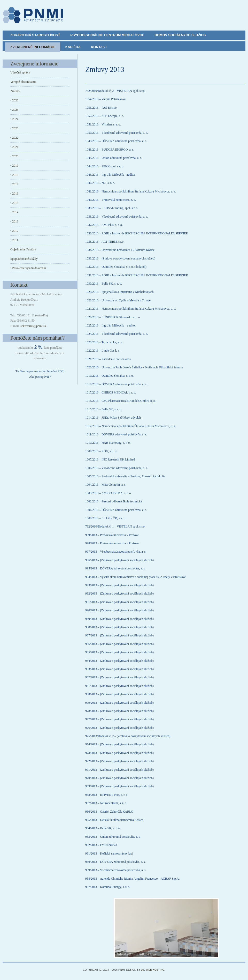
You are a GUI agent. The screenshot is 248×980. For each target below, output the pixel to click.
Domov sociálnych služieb (180, 35)
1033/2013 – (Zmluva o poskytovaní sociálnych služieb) (120, 258)
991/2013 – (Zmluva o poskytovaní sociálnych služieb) (119, 602)
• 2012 (14, 231)
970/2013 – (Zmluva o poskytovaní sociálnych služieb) (119, 778)
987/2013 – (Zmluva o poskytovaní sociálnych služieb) (119, 635)
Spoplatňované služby (24, 259)
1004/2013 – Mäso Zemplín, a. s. (106, 485)
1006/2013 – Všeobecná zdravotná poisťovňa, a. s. (117, 468)
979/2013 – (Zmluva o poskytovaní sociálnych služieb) (119, 703)
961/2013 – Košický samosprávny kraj (109, 853)
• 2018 (14, 175)
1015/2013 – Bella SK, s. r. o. (104, 409)
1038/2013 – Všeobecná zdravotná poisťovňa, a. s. (117, 217)
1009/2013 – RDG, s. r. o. (101, 451)
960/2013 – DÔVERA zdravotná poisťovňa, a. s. (115, 862)
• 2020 (14, 156)
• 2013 (14, 221)
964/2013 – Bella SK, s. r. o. (103, 828)
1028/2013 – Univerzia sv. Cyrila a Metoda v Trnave (118, 300)
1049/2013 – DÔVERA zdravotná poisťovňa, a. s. (116, 141)
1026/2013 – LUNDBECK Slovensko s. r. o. (113, 317)
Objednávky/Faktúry (23, 249)
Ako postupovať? (40, 377)
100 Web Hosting (153, 970)
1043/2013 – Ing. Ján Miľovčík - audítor (110, 175)
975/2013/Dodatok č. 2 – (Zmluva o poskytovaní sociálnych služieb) (128, 736)
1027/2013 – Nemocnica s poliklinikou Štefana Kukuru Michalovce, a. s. (131, 309)
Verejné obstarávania (23, 82)
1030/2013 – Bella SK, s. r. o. (104, 284)
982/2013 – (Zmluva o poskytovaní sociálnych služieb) (119, 677)
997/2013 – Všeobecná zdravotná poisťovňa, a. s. (116, 552)
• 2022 (14, 138)
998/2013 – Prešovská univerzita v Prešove (112, 543)
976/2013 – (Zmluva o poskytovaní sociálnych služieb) (119, 728)
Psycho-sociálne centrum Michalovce (107, 35)
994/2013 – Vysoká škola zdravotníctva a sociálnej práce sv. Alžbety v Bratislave (135, 577)
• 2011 (14, 240)
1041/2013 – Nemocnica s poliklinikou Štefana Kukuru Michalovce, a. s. (131, 191)
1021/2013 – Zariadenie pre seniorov (108, 359)
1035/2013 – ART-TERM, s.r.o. (105, 242)
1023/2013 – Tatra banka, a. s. (104, 342)
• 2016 (14, 194)
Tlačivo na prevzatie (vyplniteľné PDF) (40, 371)
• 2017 (14, 184)
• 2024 (14, 119)
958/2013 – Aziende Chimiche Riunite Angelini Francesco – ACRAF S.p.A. (132, 879)
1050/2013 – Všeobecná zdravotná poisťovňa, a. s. (117, 133)
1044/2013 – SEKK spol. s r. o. (105, 166)
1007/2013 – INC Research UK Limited (110, 459)
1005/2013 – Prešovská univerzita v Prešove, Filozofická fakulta (125, 476)
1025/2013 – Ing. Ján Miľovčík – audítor (111, 325)
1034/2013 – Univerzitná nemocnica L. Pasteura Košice (120, 250)
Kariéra (73, 47)
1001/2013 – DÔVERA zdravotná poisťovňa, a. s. (116, 510)
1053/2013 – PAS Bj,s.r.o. (101, 108)
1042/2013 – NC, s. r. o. (100, 183)
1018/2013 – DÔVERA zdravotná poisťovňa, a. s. (116, 384)
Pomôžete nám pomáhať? (37, 338)
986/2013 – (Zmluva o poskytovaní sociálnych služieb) (119, 644)
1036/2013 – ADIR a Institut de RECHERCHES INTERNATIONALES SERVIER (137, 233)
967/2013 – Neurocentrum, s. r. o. (106, 803)
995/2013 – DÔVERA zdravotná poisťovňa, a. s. (115, 568)
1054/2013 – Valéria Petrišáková (105, 99)
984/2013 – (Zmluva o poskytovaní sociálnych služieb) (119, 661)
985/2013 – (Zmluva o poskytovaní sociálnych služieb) (119, 652)
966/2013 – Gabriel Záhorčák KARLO (109, 812)
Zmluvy (15, 91)
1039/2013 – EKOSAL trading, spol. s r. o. (112, 208)
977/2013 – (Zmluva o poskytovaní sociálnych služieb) (119, 719)
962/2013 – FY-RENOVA (101, 845)
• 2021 (14, 147)
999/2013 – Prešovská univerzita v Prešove (112, 535)
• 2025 (14, 110)
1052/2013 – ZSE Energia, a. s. (105, 116)
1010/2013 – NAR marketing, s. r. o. (108, 443)
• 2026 (14, 100)
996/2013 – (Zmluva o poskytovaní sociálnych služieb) (119, 560)
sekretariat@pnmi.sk (33, 326)
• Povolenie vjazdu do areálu (28, 268)
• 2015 (14, 203)
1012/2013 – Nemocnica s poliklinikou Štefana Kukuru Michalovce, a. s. (131, 426)
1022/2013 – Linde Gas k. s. (103, 351)
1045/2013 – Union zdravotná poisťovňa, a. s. (114, 158)
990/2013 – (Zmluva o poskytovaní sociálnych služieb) (119, 610)
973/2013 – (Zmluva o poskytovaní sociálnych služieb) (119, 753)
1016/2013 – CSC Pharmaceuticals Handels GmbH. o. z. (120, 401)
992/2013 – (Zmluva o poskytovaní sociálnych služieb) (119, 593)
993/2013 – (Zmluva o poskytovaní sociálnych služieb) (119, 585)
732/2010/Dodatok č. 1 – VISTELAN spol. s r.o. (115, 526)
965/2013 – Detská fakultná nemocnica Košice (114, 820)
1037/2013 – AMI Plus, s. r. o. (104, 225)
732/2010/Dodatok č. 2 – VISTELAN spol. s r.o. (115, 91)
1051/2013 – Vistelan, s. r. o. (103, 124)
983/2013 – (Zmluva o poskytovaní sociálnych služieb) (119, 669)
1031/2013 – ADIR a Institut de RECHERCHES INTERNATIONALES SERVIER (137, 275)
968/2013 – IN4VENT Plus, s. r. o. (107, 795)
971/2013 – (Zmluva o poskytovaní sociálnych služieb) (119, 770)
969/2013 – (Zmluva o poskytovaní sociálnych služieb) (119, 786)
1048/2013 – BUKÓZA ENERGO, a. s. (110, 150)
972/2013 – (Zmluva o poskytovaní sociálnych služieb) (119, 761)
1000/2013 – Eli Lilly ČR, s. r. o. (106, 518)
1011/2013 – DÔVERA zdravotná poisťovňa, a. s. (116, 434)
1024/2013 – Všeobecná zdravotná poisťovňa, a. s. (117, 334)
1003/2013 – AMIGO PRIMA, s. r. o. (108, 493)
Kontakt (99, 47)
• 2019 (14, 166)
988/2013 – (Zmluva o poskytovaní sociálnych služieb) (119, 627)
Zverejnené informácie (33, 47)
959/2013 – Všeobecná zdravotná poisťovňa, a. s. (116, 870)
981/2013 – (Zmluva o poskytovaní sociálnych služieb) (119, 686)
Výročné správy (20, 72)
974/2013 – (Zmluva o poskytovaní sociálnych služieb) (119, 744)
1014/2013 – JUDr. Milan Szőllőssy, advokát (113, 418)
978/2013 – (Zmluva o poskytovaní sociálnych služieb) (119, 711)
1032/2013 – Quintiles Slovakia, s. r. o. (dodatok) (116, 267)
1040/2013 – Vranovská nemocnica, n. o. (111, 200)
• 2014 (14, 212)
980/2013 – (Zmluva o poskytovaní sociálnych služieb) (119, 694)
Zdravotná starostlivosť (35, 35)
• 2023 (14, 128)
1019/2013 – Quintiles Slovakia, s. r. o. (109, 376)
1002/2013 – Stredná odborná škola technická (114, 501)
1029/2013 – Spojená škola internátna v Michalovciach (119, 292)
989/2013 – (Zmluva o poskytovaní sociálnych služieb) (119, 619)
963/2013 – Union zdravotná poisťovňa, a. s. (113, 837)
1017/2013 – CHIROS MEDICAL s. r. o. (111, 392)
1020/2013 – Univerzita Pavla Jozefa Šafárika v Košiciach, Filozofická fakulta (134, 367)
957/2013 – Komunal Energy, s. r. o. (108, 887)
